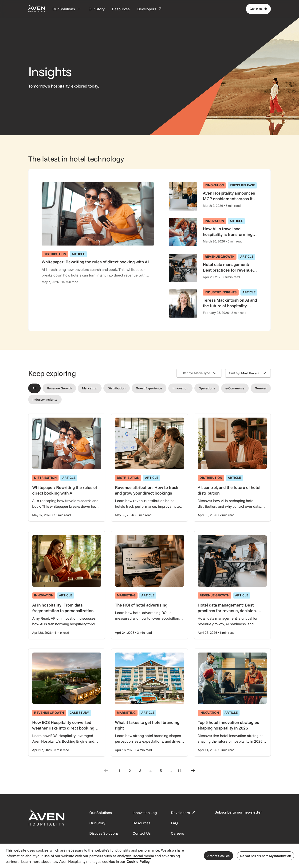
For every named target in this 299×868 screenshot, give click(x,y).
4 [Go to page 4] (151, 771)
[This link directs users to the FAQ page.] (174, 823)
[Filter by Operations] (207, 388)
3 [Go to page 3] (140, 771)
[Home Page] (37, 8)
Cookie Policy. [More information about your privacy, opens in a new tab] (138, 861)
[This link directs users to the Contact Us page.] (142, 833)
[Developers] (150, 9)
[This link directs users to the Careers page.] (177, 833)
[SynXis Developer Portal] (97, 823)
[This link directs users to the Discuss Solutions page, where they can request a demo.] (104, 833)
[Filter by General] (261, 388)
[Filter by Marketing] (90, 388)
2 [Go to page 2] (130, 771)
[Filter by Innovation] (180, 388)
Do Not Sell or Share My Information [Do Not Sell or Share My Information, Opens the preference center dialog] (266, 856)
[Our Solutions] (67, 9)
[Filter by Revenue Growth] (59, 388)
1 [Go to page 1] (120, 771)
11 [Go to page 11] (180, 771)
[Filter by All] (34, 388)
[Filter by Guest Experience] (149, 388)
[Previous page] (106, 771)
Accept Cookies (218, 856)
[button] (199, 373)
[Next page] (193, 771)
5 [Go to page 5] (161, 771)
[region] (149, 856)
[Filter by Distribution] (117, 388)
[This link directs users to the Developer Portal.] (184, 813)
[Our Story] (97, 9)
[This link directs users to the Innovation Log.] (145, 813)
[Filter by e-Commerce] (235, 388)
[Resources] (121, 9)
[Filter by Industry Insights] (45, 399)
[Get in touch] (258, 9)
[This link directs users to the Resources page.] (142, 823)
